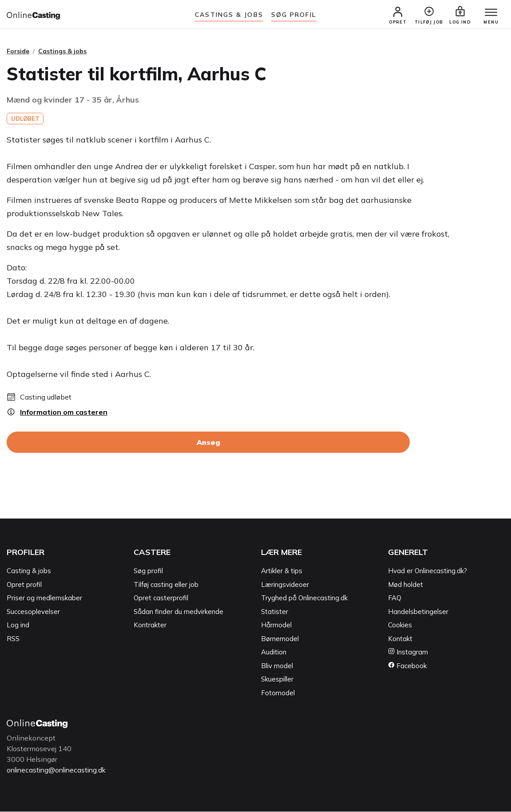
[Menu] (489, 13)
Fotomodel (278, 694)
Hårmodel (276, 626)
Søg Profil (294, 15)
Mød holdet (406, 585)
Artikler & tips (282, 572)
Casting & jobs (29, 572)
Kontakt (400, 640)
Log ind (18, 626)
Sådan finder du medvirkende (178, 612)
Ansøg (208, 443)
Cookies (400, 626)
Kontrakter (150, 626)
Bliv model (277, 667)
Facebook (407, 667)
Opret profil (24, 585)
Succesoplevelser (33, 612)
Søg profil (148, 572)
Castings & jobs (229, 15)
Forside (18, 52)
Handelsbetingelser (418, 612)
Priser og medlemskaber (44, 599)
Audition (274, 653)
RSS (13, 640)
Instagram (408, 653)
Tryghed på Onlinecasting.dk (304, 599)
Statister (275, 612)
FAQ (395, 599)
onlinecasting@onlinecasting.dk (59, 771)
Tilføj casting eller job (166, 585)
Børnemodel (280, 640)
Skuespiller (277, 680)
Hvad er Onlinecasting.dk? (428, 572)
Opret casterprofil (161, 599)
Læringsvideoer (285, 585)
